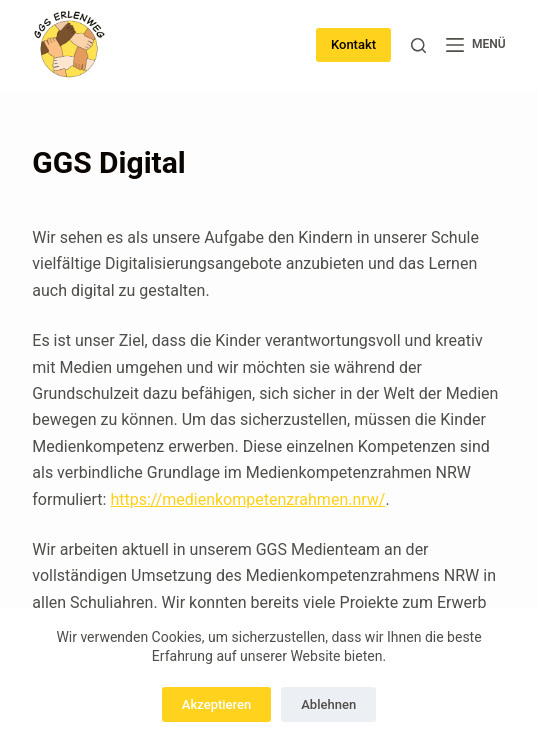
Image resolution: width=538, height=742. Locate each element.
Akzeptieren (216, 704)
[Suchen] (418, 45)
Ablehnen (328, 704)
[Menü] (476, 45)
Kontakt (353, 44)
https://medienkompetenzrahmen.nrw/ (247, 499)
